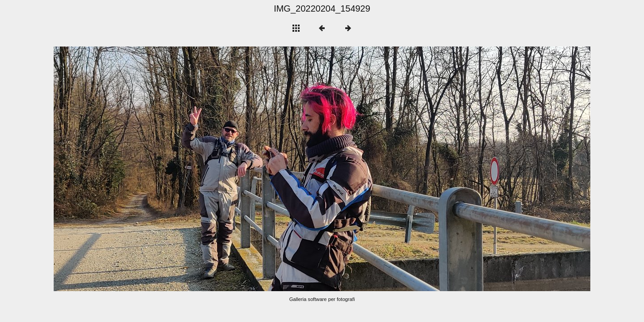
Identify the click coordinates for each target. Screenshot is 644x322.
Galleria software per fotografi (322, 299)
